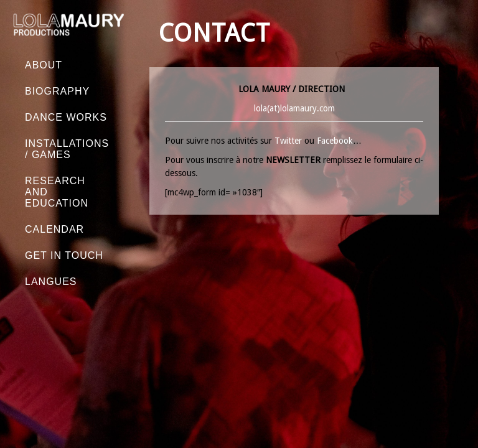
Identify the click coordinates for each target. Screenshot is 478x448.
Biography (57, 91)
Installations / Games (67, 149)
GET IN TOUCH (64, 255)
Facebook (335, 141)
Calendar (54, 229)
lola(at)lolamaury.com (294, 108)
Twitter (288, 141)
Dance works (66, 117)
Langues (51, 282)
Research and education (57, 192)
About (44, 65)
